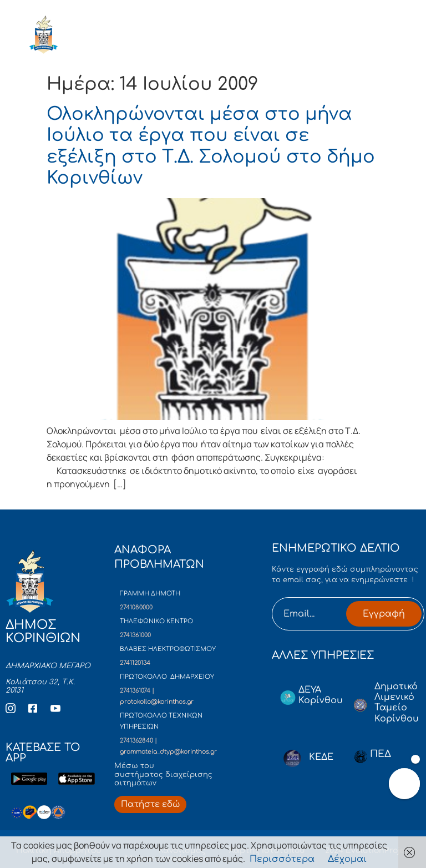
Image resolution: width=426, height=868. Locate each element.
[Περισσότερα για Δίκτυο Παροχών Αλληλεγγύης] (150, 804)
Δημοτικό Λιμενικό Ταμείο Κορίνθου (397, 703)
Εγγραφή (384, 614)
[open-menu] (386, 37)
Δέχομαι (347, 859)
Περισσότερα (282, 859)
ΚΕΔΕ (321, 757)
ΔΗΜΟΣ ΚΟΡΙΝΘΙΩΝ (96, 37)
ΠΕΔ (381, 754)
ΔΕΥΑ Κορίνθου (321, 695)
